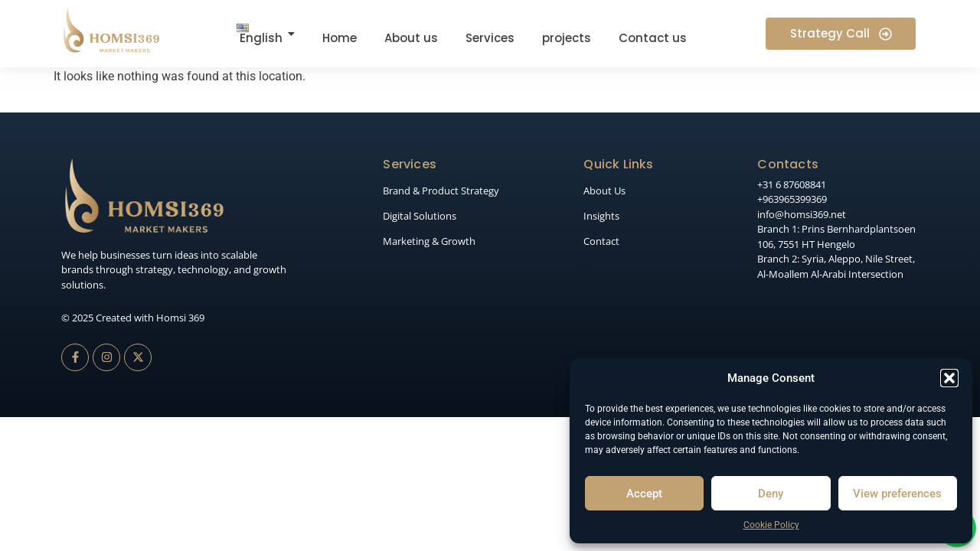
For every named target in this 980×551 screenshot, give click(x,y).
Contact (601, 241)
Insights (601, 216)
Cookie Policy (771, 525)
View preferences (897, 494)
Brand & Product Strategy (441, 191)
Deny (771, 494)
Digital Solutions (420, 216)
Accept (644, 494)
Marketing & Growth (429, 241)
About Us (604, 191)
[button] (949, 378)
